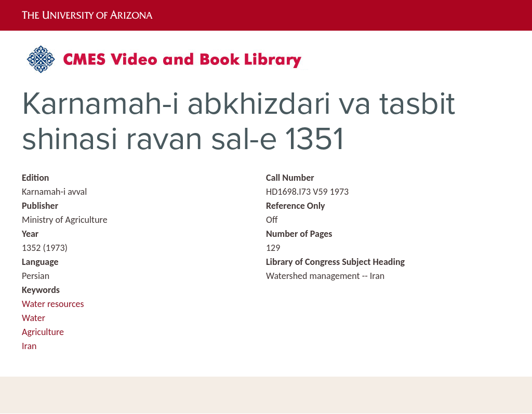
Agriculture (43, 332)
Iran (29, 346)
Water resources (53, 304)
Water (34, 318)
